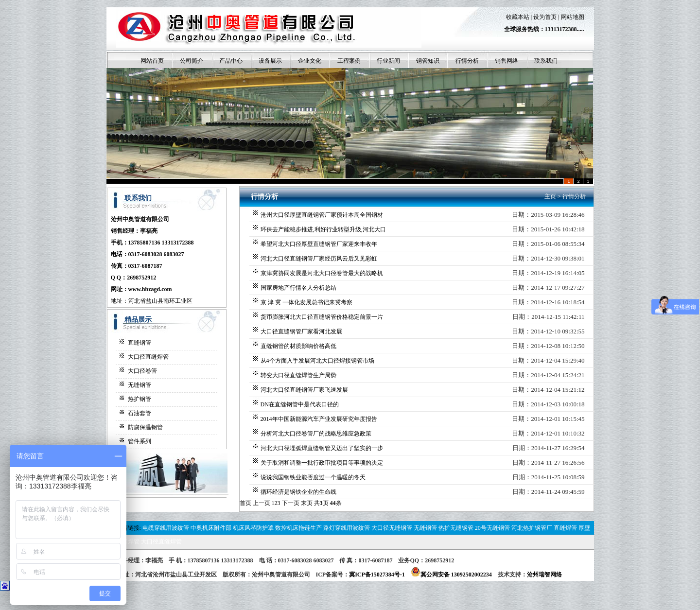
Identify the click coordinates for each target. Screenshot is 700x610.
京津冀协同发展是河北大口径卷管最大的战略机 (322, 273)
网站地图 (573, 17)
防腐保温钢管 (145, 427)
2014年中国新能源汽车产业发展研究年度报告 (319, 419)
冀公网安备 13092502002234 (451, 575)
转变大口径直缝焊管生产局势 (298, 375)
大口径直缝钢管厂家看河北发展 (301, 331)
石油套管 (140, 413)
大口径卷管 (142, 371)
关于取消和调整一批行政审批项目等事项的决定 (322, 463)
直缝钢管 (140, 343)
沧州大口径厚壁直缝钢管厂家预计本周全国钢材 (322, 215)
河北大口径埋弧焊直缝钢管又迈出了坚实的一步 (322, 448)
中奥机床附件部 (211, 528)
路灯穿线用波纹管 (347, 528)
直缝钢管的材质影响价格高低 (298, 346)
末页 (307, 503)
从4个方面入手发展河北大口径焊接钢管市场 (317, 361)
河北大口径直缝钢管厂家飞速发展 (304, 390)
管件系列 (140, 441)
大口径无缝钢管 (392, 528)
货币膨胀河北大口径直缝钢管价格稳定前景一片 (322, 317)
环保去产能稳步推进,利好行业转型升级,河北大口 (323, 229)
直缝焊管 (565, 528)
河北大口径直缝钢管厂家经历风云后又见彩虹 (319, 259)
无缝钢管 (140, 385)
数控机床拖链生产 (298, 528)
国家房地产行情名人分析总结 (298, 288)
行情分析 (574, 196)
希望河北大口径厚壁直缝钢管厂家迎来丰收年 (319, 244)
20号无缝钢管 (492, 528)
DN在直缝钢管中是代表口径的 (300, 404)
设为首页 (545, 17)
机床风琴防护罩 (253, 528)
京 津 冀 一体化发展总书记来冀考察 (306, 302)
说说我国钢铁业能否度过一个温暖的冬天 (313, 477)
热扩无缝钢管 (456, 528)
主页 (550, 196)
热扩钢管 (140, 399)
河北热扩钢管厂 (532, 528)
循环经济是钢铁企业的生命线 (298, 492)
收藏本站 (518, 17)
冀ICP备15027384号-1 (377, 575)
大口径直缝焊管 (148, 357)
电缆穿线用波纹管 (166, 528)
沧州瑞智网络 (544, 575)
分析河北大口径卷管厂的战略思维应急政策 (316, 434)
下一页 (291, 503)
